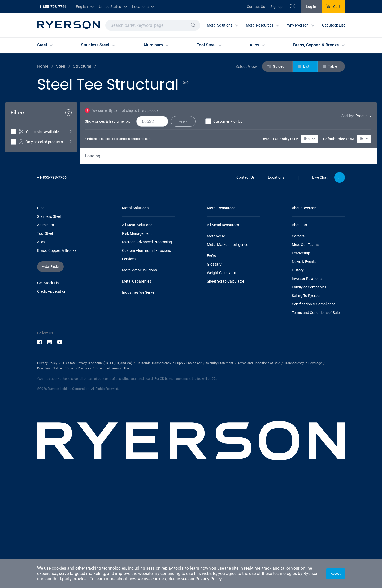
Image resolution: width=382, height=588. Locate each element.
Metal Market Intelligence (227, 344)
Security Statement (220, 462)
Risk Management (137, 333)
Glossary (214, 364)
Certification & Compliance (314, 403)
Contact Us (256, 7)
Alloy (41, 341)
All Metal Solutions (137, 324)
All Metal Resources (223, 324)
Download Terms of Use (112, 468)
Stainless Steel (49, 316)
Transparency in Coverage (303, 462)
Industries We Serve (138, 392)
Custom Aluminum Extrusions (146, 350)
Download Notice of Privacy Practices (64, 468)
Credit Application (52, 391)
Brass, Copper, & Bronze (57, 350)
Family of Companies (309, 386)
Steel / (63, 66)
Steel (41, 307)
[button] (336, 574)
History (298, 369)
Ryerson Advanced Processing (147, 341)
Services (129, 358)
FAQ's (211, 355)
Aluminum (45, 324)
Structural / (85, 66)
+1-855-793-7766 (52, 7)
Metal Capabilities (137, 381)
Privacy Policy (209, 579)
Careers (298, 335)
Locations (276, 277)
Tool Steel (45, 333)
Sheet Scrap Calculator (226, 381)
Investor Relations (307, 378)
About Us (299, 324)
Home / (45, 66)
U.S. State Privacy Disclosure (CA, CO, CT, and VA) (97, 462)
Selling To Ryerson (307, 395)
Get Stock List (333, 25)
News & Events (304, 361)
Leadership (301, 352)
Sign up (276, 7)
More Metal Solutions (139, 369)
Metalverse (216, 335)
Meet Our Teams (305, 344)
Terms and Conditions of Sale (316, 412)
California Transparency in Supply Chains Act (169, 462)
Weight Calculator (222, 372)
